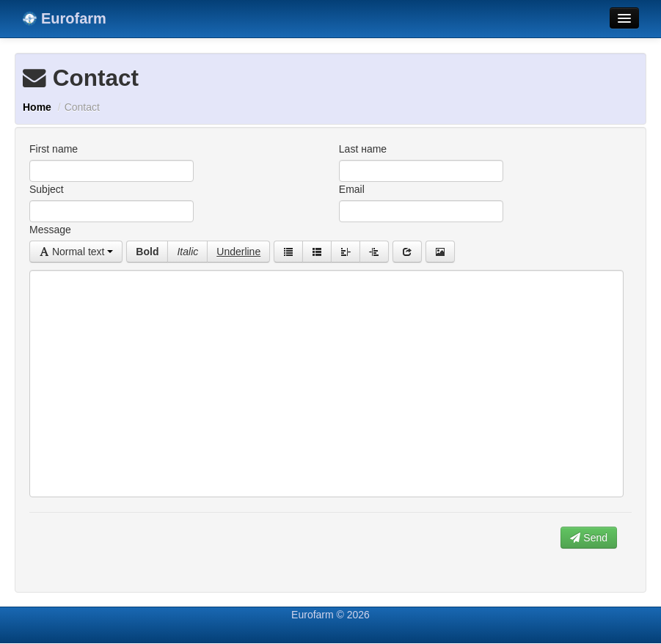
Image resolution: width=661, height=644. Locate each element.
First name (54, 149)
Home (37, 107)
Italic (187, 252)
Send (589, 538)
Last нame (363, 149)
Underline (238, 252)
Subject (47, 189)
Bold (147, 252)
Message (50, 230)
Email (352, 189)
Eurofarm (64, 18)
